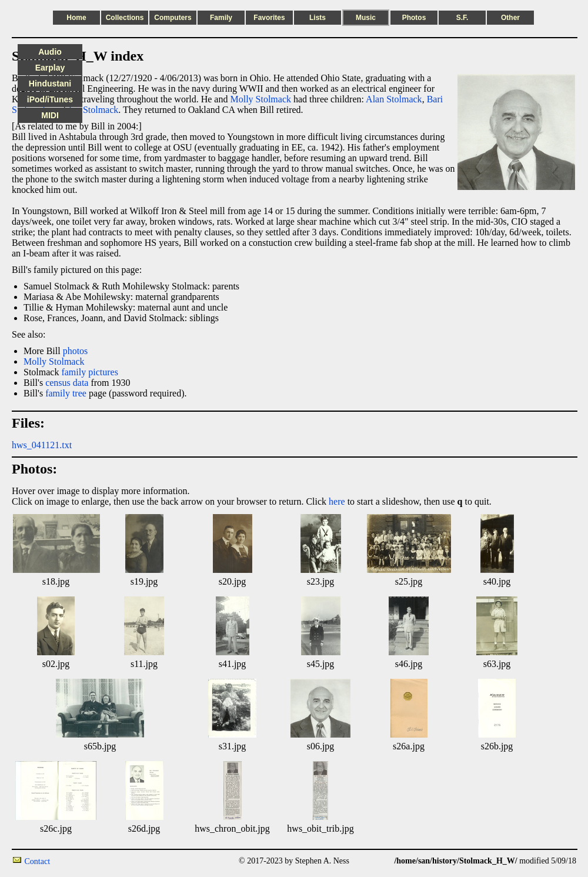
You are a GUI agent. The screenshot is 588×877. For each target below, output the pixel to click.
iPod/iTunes (50, 99)
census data (67, 383)
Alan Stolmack (394, 99)
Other (510, 18)
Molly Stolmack (260, 99)
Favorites (269, 18)
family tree (66, 393)
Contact (38, 861)
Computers (173, 18)
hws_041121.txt (42, 445)
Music (366, 18)
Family (221, 18)
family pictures (89, 372)
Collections (125, 18)
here (337, 501)
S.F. (462, 18)
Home (76, 18)
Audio (50, 52)
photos (76, 351)
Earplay (50, 68)
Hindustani (50, 84)
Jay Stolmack (93, 110)
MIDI (50, 115)
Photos (414, 18)
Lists (318, 18)
